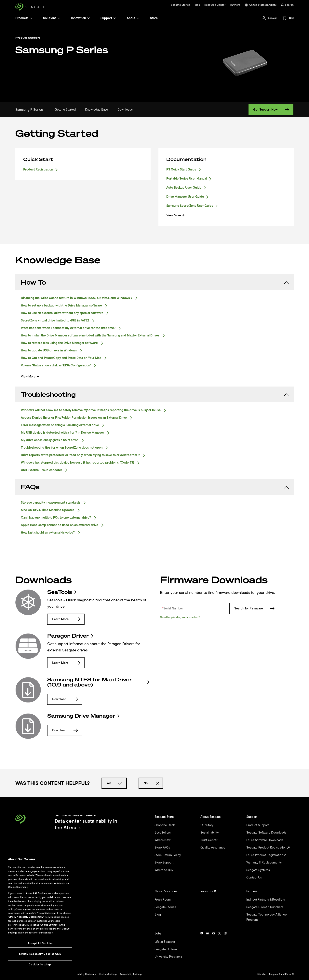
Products (22, 18)
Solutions (52, 18)
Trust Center (209, 840)
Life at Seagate (165, 942)
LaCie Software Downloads (265, 840)
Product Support (258, 825)
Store (154, 18)
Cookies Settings (108, 974)
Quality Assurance (213, 848)
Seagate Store (165, 817)
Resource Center (215, 5)
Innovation (80, 18)
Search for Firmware (254, 608)
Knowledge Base (97, 110)
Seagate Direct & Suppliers (265, 907)
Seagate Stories (180, 5)
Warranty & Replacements (264, 863)
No (151, 783)
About (133, 18)
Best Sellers (163, 833)
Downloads (125, 110)
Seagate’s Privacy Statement (41, 913)
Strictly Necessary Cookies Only (40, 954)
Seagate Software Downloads (267, 833)
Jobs (158, 933)
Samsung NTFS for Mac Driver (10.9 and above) (98, 682)
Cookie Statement (18, 887)
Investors (208, 891)
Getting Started (65, 110)
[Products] (31, 18)
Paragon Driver (70, 636)
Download (65, 699)
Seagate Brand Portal (281, 974)
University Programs (169, 957)
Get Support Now (271, 110)
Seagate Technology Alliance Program (267, 917)
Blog (197, 5)
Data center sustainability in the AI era (86, 824)
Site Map (262, 974)
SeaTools (62, 592)
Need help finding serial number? (180, 617)
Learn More (66, 619)
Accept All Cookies (40, 943)
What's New (163, 840)
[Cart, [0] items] (287, 18)
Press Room (163, 900)
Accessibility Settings (131, 974)
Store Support (164, 863)
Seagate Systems (258, 870)
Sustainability (210, 833)
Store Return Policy (168, 855)
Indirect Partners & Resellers (266, 900)
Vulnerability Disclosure (84, 974)
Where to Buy (164, 870)
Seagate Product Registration (268, 848)
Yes (114, 783)
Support (106, 18)
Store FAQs (163, 848)
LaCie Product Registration (266, 855)
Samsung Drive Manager (83, 716)
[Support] (115, 18)
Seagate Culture (166, 949)
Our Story (207, 825)
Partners (235, 5)
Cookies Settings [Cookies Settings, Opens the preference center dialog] (40, 965)
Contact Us (254, 878)
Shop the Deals (166, 825)
